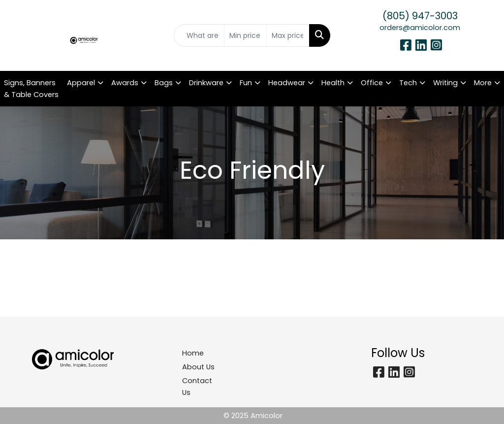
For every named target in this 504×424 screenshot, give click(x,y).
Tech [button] (408, 83)
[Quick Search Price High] (288, 35)
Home (193, 353)
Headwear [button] (287, 83)
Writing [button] (445, 83)
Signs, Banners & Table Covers (31, 89)
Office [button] (372, 83)
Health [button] (333, 83)
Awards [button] (125, 83)
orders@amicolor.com (420, 28)
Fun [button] (246, 83)
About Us (198, 367)
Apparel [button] (81, 83)
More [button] (483, 83)
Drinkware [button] (206, 83)
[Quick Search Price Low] (245, 35)
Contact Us (197, 387)
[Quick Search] (199, 35)
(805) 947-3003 (420, 16)
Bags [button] (164, 83)
